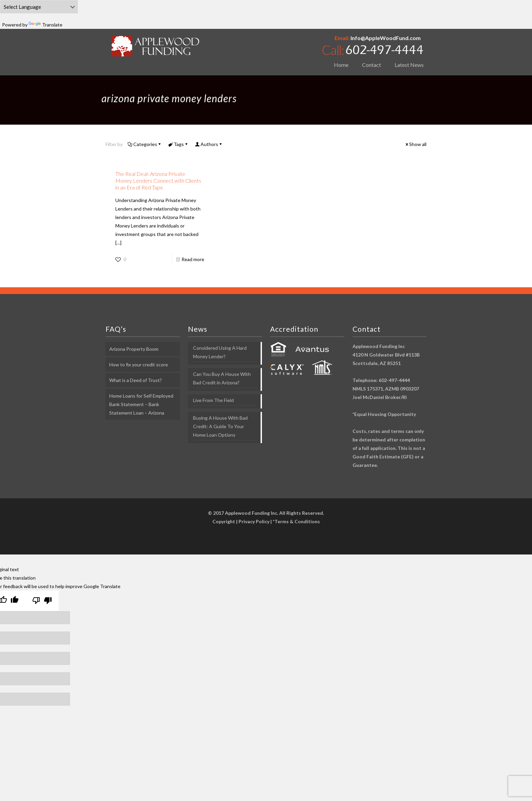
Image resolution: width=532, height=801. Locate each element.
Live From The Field (213, 400)
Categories (145, 144)
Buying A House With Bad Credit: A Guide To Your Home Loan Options (220, 426)
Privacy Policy (254, 521)
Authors (209, 144)
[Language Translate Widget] (39, 7)
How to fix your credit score (139, 365)
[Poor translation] (42, 601)
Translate (45, 25)
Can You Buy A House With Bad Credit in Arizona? (222, 378)
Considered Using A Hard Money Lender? (220, 352)
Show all (415, 144)
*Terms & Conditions (296, 521)
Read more (193, 259)
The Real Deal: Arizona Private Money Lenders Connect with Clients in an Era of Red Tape (158, 180)
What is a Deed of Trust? (136, 380)
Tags (178, 144)
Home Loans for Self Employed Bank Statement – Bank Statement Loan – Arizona (141, 404)
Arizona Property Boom (134, 349)
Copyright (224, 521)
